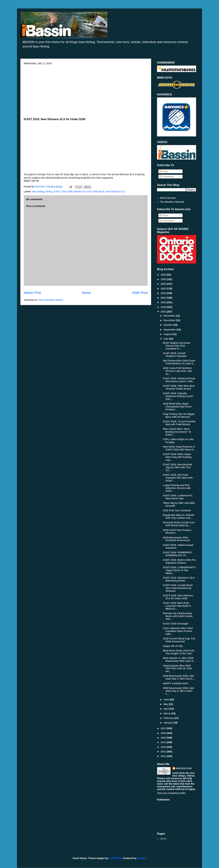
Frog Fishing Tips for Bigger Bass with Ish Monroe (179, 415)
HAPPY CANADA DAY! (176, 683)
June (167, 700)
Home (86, 293)
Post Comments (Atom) (51, 300)
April (167, 709)
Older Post (140, 293)
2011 (164, 756)
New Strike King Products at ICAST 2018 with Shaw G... (179, 448)
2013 (164, 747)
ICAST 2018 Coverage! (176, 624)
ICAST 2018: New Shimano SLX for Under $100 (79, 191)
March (167, 713)
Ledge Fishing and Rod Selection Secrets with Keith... (177, 488)
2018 (164, 312)
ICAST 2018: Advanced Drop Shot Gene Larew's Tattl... (179, 380)
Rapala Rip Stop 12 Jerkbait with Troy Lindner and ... (179, 516)
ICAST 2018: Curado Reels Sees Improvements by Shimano (178, 588)
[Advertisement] (86, 90)
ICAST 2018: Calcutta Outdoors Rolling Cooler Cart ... (178, 396)
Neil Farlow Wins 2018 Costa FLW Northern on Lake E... (179, 362)
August (168, 334)
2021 (164, 298)
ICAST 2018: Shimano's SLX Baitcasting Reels (179, 579)
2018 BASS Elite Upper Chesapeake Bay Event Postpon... (177, 407)
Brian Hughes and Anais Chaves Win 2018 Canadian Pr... (177, 346)
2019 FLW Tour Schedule (177, 510)
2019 (164, 307)
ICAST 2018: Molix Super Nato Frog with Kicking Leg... (177, 457)
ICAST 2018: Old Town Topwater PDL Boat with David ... (178, 478)
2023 (164, 289)
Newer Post (32, 293)
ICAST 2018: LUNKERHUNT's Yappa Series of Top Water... (179, 570)
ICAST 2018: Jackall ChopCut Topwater (175, 355)
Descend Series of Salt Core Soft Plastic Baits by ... (179, 524)
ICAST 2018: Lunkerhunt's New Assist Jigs (178, 497)
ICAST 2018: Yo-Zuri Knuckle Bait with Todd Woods (179, 423)
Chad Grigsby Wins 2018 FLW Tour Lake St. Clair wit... (177, 669)
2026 (164, 275)
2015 (164, 738)
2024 (164, 284)
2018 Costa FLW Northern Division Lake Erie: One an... (177, 371)
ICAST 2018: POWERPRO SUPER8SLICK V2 (177, 554)
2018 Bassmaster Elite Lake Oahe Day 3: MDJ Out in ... (179, 677)
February (169, 718)
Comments (167, 177)
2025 (164, 279)
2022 (164, 293)
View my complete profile (171, 793)
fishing (49, 191)
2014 (164, 742)
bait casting (38, 191)
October (168, 325)
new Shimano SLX (115, 191)
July (166, 339)
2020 (164, 302)
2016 (164, 733)
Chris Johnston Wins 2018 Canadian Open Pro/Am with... (178, 631)
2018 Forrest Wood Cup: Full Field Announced (179, 640)
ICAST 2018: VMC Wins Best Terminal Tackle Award (179, 387)
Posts (164, 171)
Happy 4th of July (173, 646)
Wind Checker (168, 198)
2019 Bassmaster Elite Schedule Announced (176, 539)
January (168, 723)
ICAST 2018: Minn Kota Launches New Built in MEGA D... (177, 606)
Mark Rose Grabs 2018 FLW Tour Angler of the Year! (179, 652)
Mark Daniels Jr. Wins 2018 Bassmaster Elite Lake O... (179, 659)
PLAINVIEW (115, 858)
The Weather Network (172, 202)
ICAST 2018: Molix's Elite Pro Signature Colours (179, 561)
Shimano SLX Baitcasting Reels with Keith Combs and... (178, 616)
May (166, 704)
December (170, 316)
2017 (164, 728)
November (170, 320)
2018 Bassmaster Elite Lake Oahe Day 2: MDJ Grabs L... (179, 691)
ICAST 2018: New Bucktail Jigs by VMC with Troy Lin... (178, 467)
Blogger (142, 858)
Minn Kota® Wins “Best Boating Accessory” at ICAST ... (177, 432)
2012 (164, 752)
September (170, 330)
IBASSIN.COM (43, 187)
